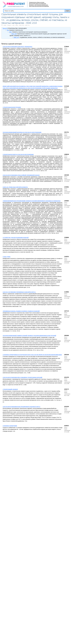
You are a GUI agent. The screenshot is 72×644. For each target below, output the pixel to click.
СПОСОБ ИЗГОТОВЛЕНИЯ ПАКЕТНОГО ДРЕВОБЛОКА (17, 47)
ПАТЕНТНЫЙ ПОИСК (14, 6)
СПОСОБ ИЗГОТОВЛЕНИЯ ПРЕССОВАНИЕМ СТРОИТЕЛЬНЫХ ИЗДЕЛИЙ (22, 377)
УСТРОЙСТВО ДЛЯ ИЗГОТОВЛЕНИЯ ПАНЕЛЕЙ (16, 238)
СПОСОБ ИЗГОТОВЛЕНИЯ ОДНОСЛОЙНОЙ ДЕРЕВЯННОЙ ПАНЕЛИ (21, 175)
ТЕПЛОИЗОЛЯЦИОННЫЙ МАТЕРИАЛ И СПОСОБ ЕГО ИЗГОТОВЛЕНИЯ (22, 132)
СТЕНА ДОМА (7, 257)
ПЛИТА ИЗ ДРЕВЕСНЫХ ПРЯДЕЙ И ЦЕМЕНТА (15, 187)
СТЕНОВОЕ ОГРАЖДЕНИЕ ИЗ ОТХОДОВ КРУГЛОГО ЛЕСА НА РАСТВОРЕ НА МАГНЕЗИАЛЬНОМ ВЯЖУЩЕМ (32, 355)
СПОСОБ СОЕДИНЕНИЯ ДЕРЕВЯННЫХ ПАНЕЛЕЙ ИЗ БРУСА (19, 292)
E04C (17, 25)
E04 (13, 25)
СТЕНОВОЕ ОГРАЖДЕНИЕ (10, 426)
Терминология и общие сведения (37, 2)
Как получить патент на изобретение (38, 4)
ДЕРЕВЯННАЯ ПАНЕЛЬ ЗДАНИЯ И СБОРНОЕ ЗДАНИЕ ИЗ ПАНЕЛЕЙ (21, 311)
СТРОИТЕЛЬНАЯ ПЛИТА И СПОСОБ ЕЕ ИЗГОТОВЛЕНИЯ (18, 155)
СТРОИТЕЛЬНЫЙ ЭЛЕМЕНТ (10, 389)
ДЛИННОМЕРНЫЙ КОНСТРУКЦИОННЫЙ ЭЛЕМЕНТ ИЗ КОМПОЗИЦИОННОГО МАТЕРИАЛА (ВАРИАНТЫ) (32, 201)
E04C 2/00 (22, 25)
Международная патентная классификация (39, 6)
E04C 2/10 (27, 25)
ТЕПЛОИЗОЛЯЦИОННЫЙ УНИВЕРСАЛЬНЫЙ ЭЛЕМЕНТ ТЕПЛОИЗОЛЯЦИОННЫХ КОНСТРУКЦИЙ (29, 336)
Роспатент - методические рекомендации (38, 5)
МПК (5, 25)
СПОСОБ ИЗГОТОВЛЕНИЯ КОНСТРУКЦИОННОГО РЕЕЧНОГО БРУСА (21, 407)
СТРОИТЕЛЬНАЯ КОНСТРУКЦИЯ (12, 107)
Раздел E (9, 25)
